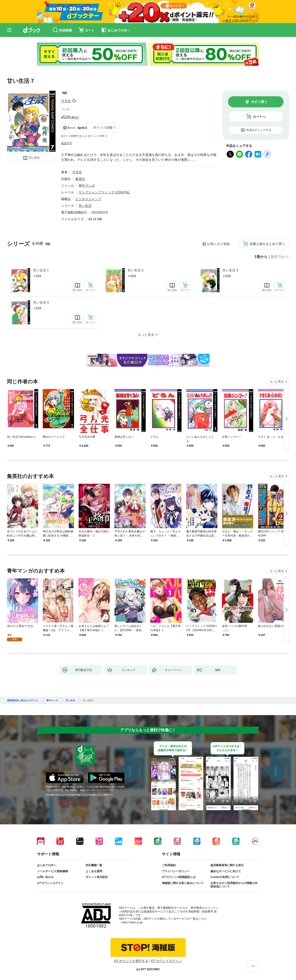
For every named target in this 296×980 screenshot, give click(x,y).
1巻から (261, 257)
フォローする (74, 101)
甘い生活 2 (136, 270)
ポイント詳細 (103, 127)
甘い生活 (85, 206)
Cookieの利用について (225, 877)
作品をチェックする (259, 130)
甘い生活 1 (41, 270)
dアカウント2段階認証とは (179, 877)
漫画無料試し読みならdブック (23, 701)
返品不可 (67, 143)
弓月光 (66, 101)
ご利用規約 (169, 865)
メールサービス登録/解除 (53, 871)
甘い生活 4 (41, 302)
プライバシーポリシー (176, 871)
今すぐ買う (259, 102)
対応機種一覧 (94, 865)
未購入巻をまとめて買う (267, 244)
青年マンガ (87, 186)
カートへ (259, 117)
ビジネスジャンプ (88, 199)
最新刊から (280, 257)
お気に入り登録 (218, 244)
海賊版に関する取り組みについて (183, 883)
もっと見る (277, 381)
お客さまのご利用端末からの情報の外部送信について (234, 885)
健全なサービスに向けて (226, 871)
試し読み (34, 158)
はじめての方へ (47, 865)
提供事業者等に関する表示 (227, 865)
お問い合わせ (45, 877)
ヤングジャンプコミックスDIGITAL (104, 192)
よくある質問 (94, 871)
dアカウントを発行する (131, 961)
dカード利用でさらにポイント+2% (83, 136)
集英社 (80, 179)
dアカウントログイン (50, 883)
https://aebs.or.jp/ (132, 922)
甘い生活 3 (230, 270)
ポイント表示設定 (97, 877)
